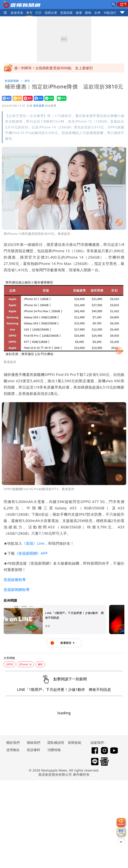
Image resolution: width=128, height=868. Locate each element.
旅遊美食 (17, 13)
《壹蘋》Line (33, 543)
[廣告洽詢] (121, 832)
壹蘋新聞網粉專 (17, 590)
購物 (88, 13)
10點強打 (110, 13)
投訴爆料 (34, 750)
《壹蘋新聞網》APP (31, 553)
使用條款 (13, 750)
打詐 (39, 13)
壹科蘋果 (39, 106)
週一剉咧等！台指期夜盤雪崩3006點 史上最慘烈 (53, 68)
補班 (40, 664)
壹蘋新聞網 (12, 81)
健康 (79, 13)
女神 (97, 13)
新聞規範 (75, 743)
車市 (29, 13)
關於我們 (13, 743)
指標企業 (51, 13)
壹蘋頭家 (66, 13)
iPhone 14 (25, 664)
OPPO (10, 664)
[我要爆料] (121, 822)
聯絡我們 (34, 743)
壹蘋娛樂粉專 (15, 580)
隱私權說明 (54, 743)
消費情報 (54, 750)
